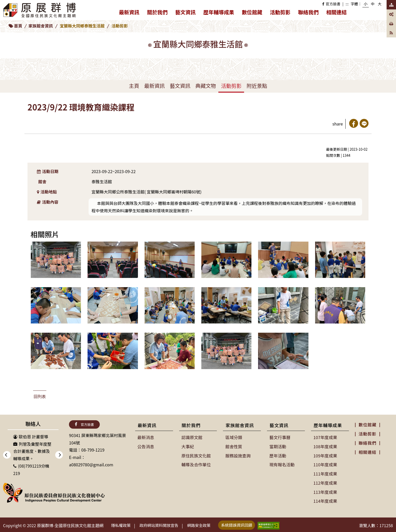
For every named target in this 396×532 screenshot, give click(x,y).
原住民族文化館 (196, 455)
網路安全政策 (204, 524)
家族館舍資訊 (41, 26)
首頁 (18, 26)
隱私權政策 (122, 524)
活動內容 (48, 202)
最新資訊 (131, 13)
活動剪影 (280, 12)
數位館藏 (252, 12)
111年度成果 (325, 473)
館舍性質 (234, 446)
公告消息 (146, 446)
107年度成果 (325, 437)
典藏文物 (206, 86)
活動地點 (47, 192)
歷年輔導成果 (221, 13)
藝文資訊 (187, 13)
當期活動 (278, 446)
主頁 (134, 86)
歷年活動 (278, 455)
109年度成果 (325, 455)
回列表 (40, 396)
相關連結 (337, 12)
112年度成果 (325, 482)
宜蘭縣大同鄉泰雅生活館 (82, 26)
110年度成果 (325, 464)
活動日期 (48, 171)
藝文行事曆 (280, 437)
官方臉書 (331, 4)
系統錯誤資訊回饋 (244, 523)
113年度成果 (325, 491)
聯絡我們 (308, 12)
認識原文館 (192, 437)
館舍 (42, 181)
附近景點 (257, 86)
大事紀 (188, 446)
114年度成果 (325, 499)
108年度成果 (325, 446)
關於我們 (159, 13)
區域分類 (234, 437)
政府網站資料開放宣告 (162, 524)
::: (347, 4)
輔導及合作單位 (196, 464)
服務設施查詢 (238, 455)
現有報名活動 (282, 464)
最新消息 (146, 437)
